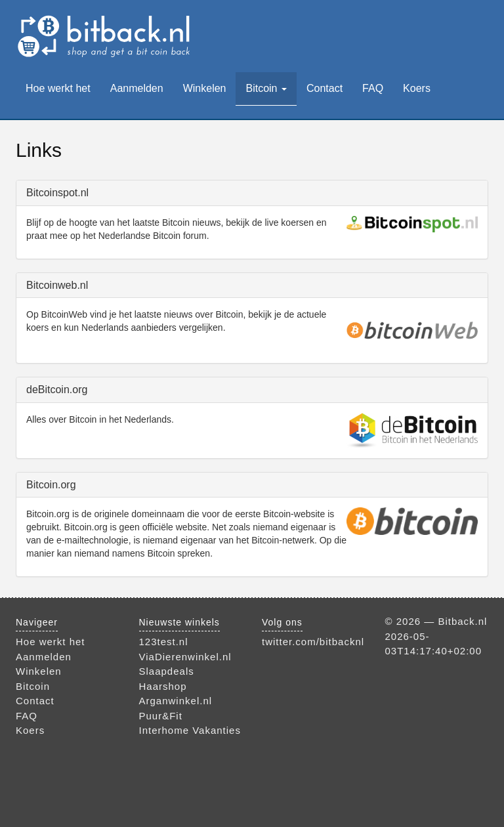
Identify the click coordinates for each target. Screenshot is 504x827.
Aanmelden (137, 88)
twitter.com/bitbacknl (313, 642)
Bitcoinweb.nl (57, 285)
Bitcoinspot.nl (57, 193)
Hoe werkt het (58, 88)
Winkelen (205, 88)
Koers (417, 88)
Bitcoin (266, 88)
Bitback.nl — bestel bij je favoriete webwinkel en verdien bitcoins (106, 36)
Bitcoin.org (51, 485)
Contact (325, 88)
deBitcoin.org (57, 390)
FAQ (373, 88)
